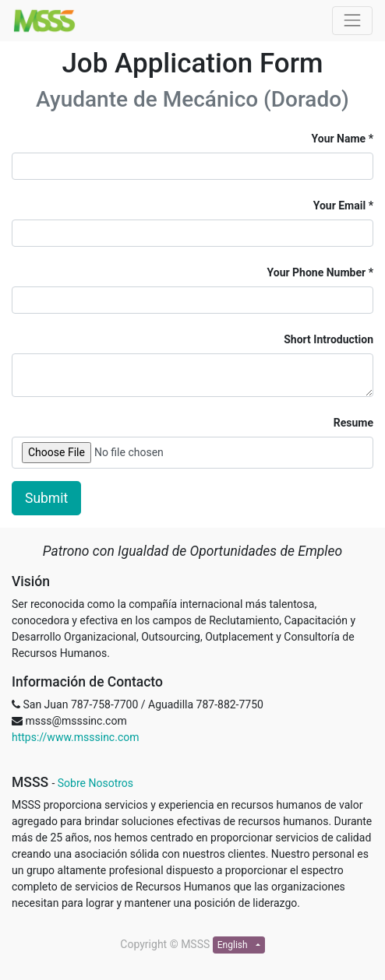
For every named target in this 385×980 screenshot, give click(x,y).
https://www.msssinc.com (75, 737)
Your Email (339, 205)
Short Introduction (328, 339)
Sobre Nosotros (95, 783)
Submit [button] (46, 498)
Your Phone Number (317, 272)
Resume (353, 423)
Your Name (339, 139)
